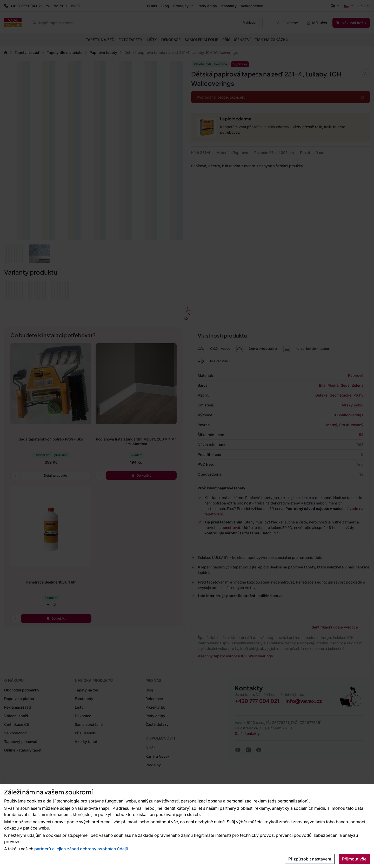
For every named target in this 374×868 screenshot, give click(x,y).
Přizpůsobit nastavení (310, 859)
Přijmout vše (354, 859)
